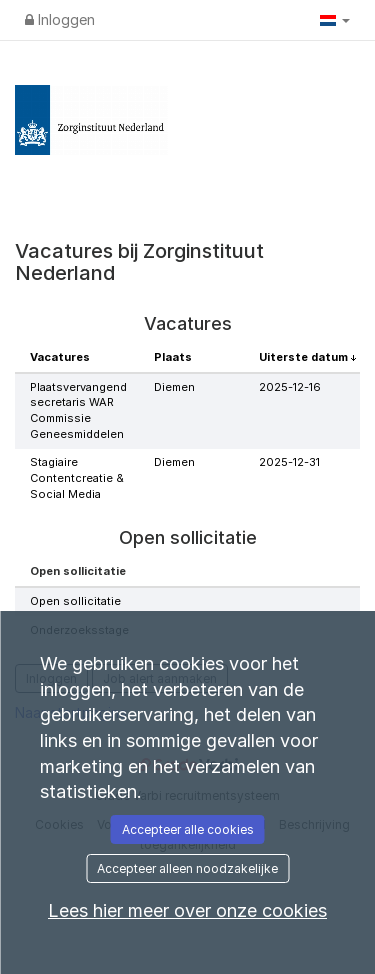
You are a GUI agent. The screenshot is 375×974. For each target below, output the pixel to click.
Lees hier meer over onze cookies (187, 910)
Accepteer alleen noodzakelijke (187, 868)
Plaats (173, 357)
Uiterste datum (305, 357)
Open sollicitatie (75, 601)
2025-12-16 (290, 387)
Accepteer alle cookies (188, 829)
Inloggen (60, 19)
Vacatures (60, 357)
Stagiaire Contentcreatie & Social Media (77, 477)
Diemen (174, 387)
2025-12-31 (289, 462)
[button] (335, 20)
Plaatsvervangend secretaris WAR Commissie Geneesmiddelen (78, 410)
